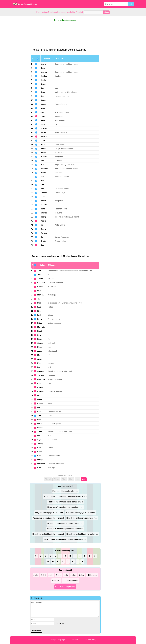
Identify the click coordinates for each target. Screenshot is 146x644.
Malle (40, 399)
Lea (39, 367)
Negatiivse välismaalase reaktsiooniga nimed (65, 507)
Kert (42, 237)
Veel (84, 479)
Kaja (39, 448)
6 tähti (59, 575)
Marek (43, 201)
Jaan (43, 124)
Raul (43, 88)
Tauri (43, 140)
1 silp (66, 575)
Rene (43, 209)
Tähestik (48, 479)
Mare (39, 424)
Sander (44, 149)
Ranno (43, 229)
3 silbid (81, 575)
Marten (43, 132)
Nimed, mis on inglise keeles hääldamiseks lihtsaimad (65, 539)
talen (78, 479)
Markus (44, 157)
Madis (43, 80)
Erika (40, 323)
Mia (39, 436)
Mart (42, 165)
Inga (39, 303)
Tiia (39, 299)
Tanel (43, 197)
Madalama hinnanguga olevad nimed (81, 513)
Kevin (43, 92)
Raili (39, 291)
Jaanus (44, 205)
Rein (43, 189)
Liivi (39, 420)
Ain (42, 225)
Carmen (41, 343)
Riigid (71, 479)
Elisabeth (41, 283)
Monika (40, 295)
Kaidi (40, 331)
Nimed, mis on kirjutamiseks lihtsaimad (48, 518)
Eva (39, 363)
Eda (39, 456)
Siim (42, 185)
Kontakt (75, 640)
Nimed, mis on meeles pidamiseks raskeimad (65, 529)
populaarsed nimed (71, 580)
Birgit (40, 339)
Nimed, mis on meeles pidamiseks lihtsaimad (65, 523)
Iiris (39, 395)
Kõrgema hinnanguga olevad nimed (49, 513)
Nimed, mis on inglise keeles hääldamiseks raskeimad (65, 496)
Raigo (43, 100)
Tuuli (39, 275)
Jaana (40, 351)
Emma (40, 287)
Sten (43, 161)
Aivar (43, 108)
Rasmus (44, 153)
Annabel (41, 371)
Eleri (39, 468)
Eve (39, 383)
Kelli (39, 315)
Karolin (40, 387)
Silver (43, 120)
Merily (40, 460)
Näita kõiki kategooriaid (65, 587)
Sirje (39, 335)
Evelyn (40, 319)
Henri (43, 96)
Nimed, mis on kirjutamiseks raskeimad (82, 518)
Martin (43, 173)
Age (39, 416)
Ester (40, 347)
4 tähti (43, 575)
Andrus (44, 213)
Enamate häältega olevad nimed (65, 491)
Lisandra (41, 379)
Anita (40, 432)
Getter (40, 359)
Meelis (43, 221)
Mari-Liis (41, 327)
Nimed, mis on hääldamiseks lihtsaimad (48, 534)
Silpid (64, 479)
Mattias (44, 76)
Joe (42, 112)
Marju (40, 407)
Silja (39, 440)
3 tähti (36, 575)
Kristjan (44, 128)
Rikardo (44, 136)
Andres (44, 72)
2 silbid (73, 575)
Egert (43, 245)
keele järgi (56, 580)
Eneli (39, 452)
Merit (39, 355)
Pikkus (57, 479)
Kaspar (44, 193)
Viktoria (41, 375)
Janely (40, 444)
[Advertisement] (19, 50)
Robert (43, 144)
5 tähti (51, 575)
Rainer (43, 104)
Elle (39, 411)
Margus (44, 233)
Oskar (43, 68)
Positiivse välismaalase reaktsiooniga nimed (65, 502)
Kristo (43, 241)
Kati (39, 307)
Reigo (43, 84)
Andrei (43, 64)
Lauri (43, 116)
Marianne (41, 464)
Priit (42, 181)
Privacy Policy (90, 640)
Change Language (58, 640)
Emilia (40, 403)
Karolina (41, 391)
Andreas (44, 169)
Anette (40, 279)
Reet (39, 311)
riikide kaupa (92, 575)
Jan (42, 177)
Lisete (40, 428)
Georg (43, 217)
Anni (39, 271)
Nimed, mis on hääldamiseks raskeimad (82, 534)
